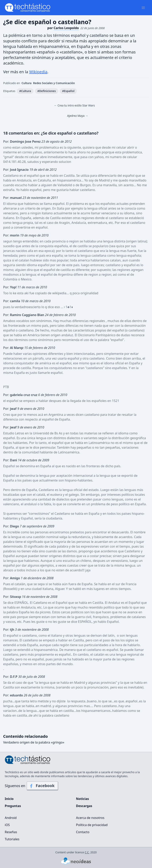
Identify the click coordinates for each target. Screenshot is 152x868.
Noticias (82, 799)
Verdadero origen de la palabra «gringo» (34, 742)
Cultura (27, 83)
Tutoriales (12, 839)
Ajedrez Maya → (78, 116)
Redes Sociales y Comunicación (54, 83)
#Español (68, 91)
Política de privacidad (92, 825)
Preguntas (13, 806)
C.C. (87, 852)
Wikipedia (38, 72)
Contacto (83, 832)
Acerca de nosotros (90, 818)
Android (11, 818)
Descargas (84, 806)
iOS (7, 825)
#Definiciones (47, 91)
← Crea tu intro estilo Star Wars (74, 105)
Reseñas (11, 832)
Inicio (9, 799)
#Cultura (25, 91)
